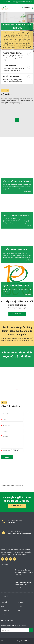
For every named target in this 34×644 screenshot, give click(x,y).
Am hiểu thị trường (11, 76)
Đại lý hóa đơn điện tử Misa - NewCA (17, 216)
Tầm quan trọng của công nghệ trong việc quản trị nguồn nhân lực (24, 571)
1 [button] (17, 49)
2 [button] (20, 49)
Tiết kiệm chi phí (9, 66)
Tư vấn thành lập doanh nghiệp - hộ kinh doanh (15, 250)
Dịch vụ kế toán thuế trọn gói (16, 181)
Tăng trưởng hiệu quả (12, 53)
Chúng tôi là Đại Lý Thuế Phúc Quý (17, 25)
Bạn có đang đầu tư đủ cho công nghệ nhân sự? (23, 584)
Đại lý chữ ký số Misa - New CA (16, 286)
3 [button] (23, 49)
